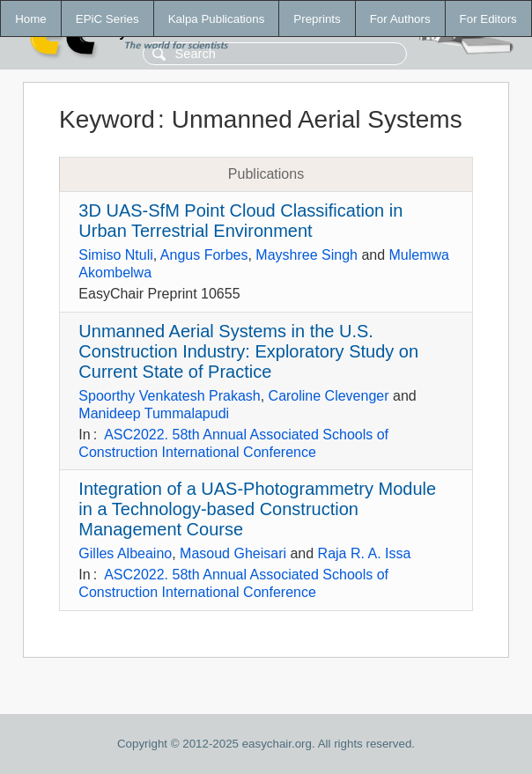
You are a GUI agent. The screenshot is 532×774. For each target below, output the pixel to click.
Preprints (317, 19)
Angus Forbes (204, 255)
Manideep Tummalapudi (154, 413)
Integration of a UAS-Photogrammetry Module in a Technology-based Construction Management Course (257, 509)
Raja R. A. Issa (365, 553)
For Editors (488, 19)
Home (31, 19)
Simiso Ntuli (115, 255)
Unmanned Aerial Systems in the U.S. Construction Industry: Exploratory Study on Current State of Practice (248, 351)
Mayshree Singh (307, 255)
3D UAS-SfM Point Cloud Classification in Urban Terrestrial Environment (240, 221)
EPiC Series (107, 19)
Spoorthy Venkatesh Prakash (169, 396)
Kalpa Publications (217, 19)
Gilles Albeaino (125, 553)
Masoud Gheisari (233, 553)
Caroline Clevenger (329, 396)
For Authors (400, 19)
